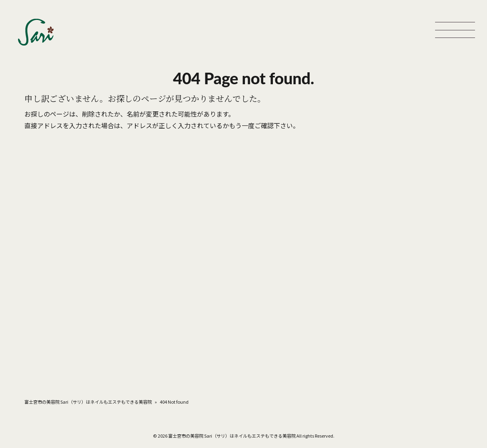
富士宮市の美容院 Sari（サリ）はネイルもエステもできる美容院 (88, 402)
